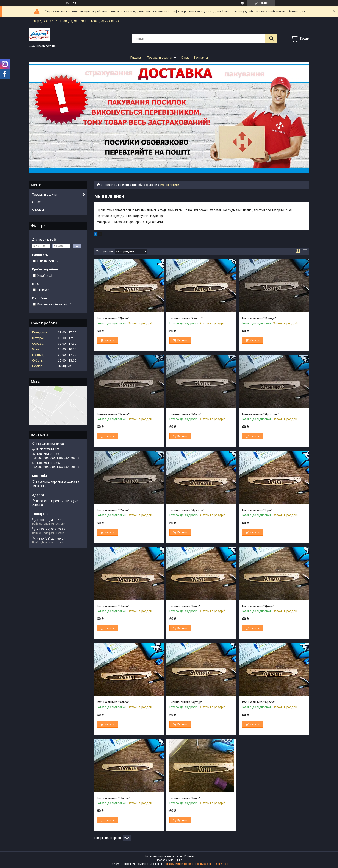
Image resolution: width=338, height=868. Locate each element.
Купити (110, 340)
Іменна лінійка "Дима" (258, 606)
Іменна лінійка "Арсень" (187, 510)
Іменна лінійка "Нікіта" (113, 606)
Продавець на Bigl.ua (169, 860)
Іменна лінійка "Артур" (186, 702)
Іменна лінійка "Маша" (113, 414)
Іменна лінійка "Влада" (259, 318)
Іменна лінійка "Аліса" (113, 702)
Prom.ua (189, 856)
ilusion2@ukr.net (48, 449)
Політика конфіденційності (212, 864)
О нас (185, 57)
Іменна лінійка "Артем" (259, 702)
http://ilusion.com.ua (50, 444)
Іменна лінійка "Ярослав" (260, 414)
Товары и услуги (159, 57)
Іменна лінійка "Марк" (185, 414)
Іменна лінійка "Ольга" (186, 318)
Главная (136, 57)
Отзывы (38, 210)
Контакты (201, 57)
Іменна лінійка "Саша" (113, 510)
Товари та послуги (116, 185)
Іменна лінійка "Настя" (113, 798)
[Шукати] (271, 39)
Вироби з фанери (145, 185)
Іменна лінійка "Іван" (185, 606)
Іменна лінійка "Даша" (113, 318)
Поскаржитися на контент (178, 864)
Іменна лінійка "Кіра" (257, 510)
